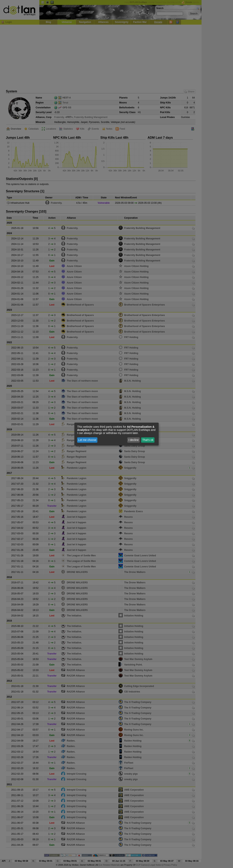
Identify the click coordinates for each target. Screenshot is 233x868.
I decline (134, 440)
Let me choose (87, 440)
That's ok (148, 440)
